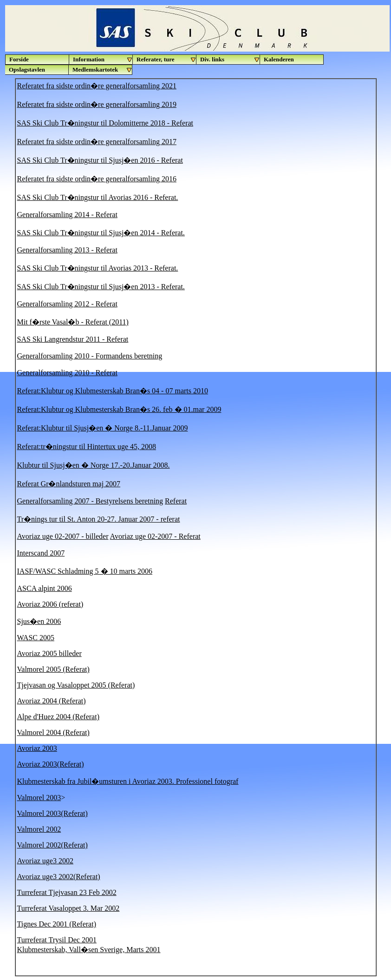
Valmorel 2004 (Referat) (53, 732)
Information (103, 60)
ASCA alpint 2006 (45, 588)
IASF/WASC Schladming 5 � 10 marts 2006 (85, 571)
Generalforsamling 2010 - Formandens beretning (90, 356)
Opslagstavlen (27, 70)
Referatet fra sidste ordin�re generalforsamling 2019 (97, 104)
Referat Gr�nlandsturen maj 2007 (69, 484)
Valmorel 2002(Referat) (52, 845)
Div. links (230, 60)
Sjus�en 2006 (39, 621)
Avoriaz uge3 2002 (45, 861)
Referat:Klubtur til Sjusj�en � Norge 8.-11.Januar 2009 (103, 428)
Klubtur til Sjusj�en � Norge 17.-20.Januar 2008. (94, 465)
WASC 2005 (36, 638)
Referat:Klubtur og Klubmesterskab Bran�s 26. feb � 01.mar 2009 (119, 409)
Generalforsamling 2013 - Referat (67, 250)
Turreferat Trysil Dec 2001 (57, 940)
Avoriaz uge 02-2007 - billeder (63, 536)
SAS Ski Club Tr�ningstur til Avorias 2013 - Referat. (98, 268)
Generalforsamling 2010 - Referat (67, 373)
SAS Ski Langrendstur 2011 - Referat (73, 339)
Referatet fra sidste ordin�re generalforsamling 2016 (97, 179)
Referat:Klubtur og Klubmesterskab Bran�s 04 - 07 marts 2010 (113, 391)
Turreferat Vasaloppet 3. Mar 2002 (68, 908)
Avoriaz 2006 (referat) (50, 604)
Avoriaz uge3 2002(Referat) (59, 877)
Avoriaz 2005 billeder (49, 653)
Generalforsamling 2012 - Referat (67, 304)
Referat (176, 501)
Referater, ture (166, 60)
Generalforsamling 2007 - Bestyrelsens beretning (90, 501)
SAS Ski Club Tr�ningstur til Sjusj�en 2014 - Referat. (101, 233)
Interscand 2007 (41, 553)
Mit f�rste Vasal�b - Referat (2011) (73, 322)
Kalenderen (279, 59)
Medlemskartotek (102, 70)
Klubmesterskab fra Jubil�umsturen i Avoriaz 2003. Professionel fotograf (128, 781)
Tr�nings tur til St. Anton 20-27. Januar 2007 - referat (99, 519)
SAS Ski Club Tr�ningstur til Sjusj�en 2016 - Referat (100, 160)
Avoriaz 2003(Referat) (51, 764)
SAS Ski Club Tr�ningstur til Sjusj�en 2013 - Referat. (101, 287)
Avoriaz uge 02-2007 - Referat (155, 536)
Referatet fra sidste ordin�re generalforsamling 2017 (97, 142)
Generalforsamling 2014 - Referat (67, 215)
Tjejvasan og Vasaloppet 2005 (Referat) (76, 685)
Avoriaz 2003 (37, 748)
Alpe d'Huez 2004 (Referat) (58, 717)
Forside (19, 59)
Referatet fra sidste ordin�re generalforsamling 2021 (97, 86)
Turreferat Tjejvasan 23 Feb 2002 (67, 892)
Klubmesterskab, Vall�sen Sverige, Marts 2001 (89, 950)
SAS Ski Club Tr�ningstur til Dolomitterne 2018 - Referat (105, 123)
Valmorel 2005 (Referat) (53, 669)
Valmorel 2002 (39, 829)
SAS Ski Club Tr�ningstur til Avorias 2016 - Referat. (98, 197)
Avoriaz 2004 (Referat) (52, 701)
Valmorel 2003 (39, 798)
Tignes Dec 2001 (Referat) (57, 924)
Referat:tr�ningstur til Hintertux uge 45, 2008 (87, 447)
